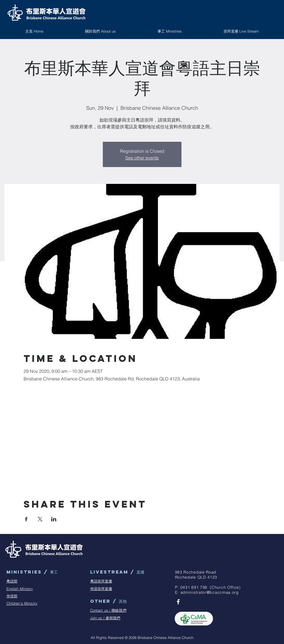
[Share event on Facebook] (26, 519)
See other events (142, 158)
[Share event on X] (40, 519)
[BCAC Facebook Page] (178, 602)
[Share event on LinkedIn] (54, 519)
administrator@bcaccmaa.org (210, 592)
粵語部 (12, 581)
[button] (170, 31)
